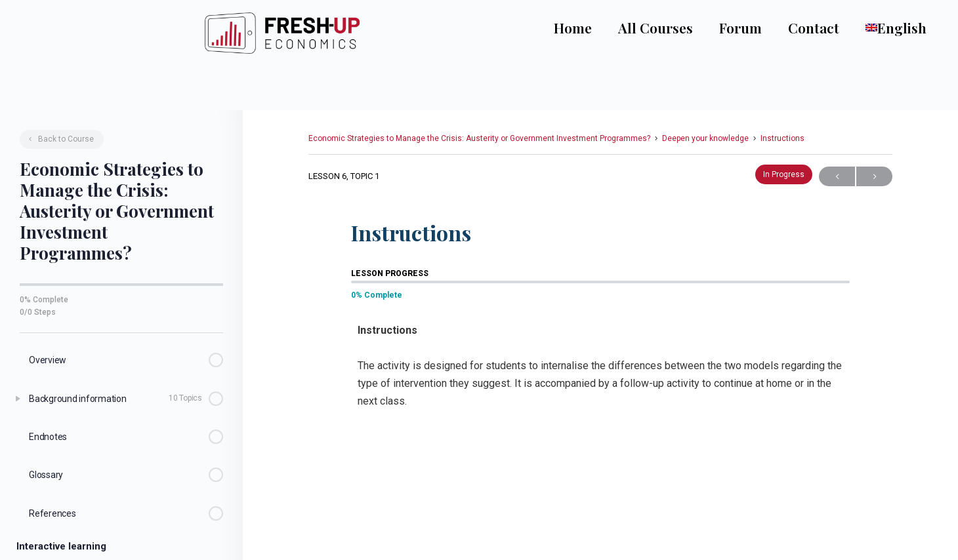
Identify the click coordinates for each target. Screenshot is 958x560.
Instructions (782, 136)
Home (585, 28)
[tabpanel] (600, 372)
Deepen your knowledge (705, 136)
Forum (752, 28)
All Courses (667, 28)
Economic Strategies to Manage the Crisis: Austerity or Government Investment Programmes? (479, 136)
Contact (825, 28)
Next (874, 174)
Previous (837, 174)
